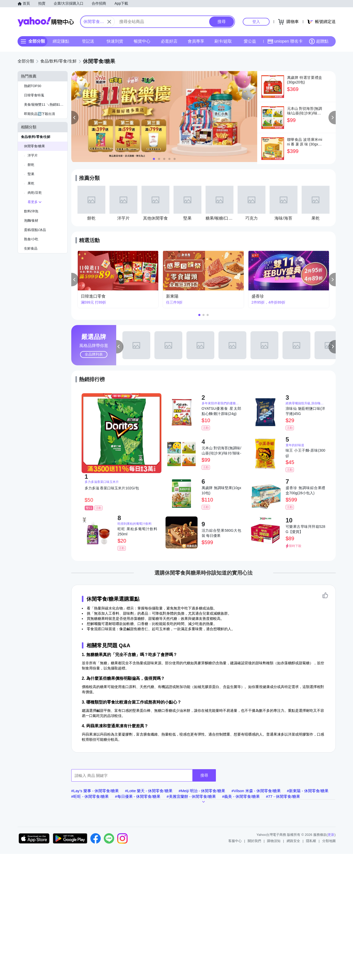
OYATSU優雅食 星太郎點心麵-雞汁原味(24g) (222, 411)
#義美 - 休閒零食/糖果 (241, 796)
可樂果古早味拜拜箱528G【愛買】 (305, 529)
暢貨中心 (142, 41)
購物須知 (274, 841)
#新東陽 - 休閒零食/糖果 (308, 791)
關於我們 (254, 841)
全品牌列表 (94, 354)
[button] (75, 118)
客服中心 (235, 841)
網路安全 (293, 841)
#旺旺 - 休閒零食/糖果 (90, 796)
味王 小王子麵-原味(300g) (305, 453)
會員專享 (196, 41)
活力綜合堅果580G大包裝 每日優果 (222, 533)
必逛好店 (169, 41)
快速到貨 (115, 41)
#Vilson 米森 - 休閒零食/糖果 (256, 791)
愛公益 (250, 41)
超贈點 (319, 41)
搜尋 (204, 775)
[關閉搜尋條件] (109, 22)
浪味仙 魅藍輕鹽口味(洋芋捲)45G (305, 411)
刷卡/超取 (223, 41)
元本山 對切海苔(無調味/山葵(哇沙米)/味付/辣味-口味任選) (222, 451)
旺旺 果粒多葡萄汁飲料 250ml (137, 531)
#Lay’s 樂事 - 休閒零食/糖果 (95, 791)
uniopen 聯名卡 (285, 41)
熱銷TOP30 (33, 86)
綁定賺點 (61, 41)
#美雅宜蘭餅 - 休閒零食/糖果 (191, 796)
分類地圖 (329, 841)
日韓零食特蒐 (34, 95)
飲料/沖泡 (31, 211)
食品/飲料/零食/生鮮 (36, 137)
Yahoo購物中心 (46, 22)
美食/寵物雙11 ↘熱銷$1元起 (45, 105)
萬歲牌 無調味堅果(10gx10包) (222, 490)
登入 (256, 22)
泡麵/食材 (31, 221)
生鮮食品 (31, 248)
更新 (331, 835)
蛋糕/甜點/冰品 (35, 230)
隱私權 (311, 841)
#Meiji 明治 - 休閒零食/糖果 (202, 791)
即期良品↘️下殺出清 (40, 114)
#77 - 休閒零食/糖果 (283, 796)
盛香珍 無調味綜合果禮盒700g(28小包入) (305, 490)
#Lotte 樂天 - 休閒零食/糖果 (149, 791)
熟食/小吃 (31, 239)
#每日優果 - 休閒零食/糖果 (138, 796)
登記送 (88, 41)
